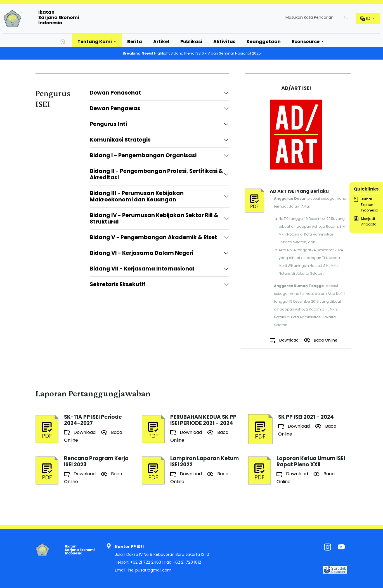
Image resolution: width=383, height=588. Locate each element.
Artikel (161, 42)
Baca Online (321, 340)
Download (285, 340)
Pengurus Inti (108, 124)
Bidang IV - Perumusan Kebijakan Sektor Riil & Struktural (154, 218)
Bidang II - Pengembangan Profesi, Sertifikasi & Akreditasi (156, 174)
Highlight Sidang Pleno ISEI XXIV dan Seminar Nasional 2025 (192, 53)
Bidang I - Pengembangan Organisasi (143, 155)
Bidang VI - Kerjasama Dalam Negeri (141, 253)
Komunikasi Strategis (120, 140)
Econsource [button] (306, 42)
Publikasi (191, 42)
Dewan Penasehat (115, 93)
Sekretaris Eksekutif (118, 284)
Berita (135, 42)
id (366, 18)
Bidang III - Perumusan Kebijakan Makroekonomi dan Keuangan (137, 196)
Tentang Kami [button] (95, 42)
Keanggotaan (264, 42)
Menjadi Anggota (365, 221)
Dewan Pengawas (115, 108)
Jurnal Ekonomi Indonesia (366, 204)
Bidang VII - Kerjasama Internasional (143, 269)
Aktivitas (224, 42)
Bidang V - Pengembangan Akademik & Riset (153, 237)
